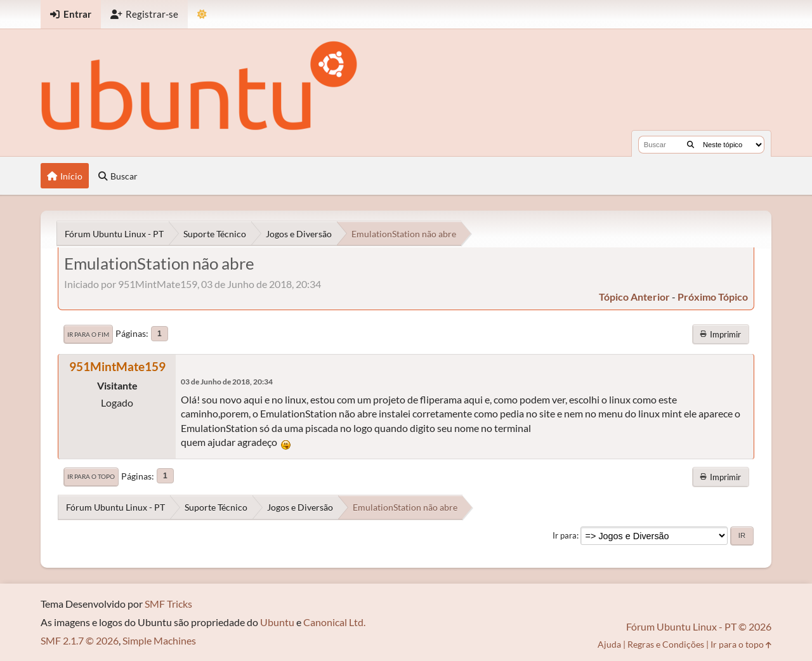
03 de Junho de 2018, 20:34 (227, 382)
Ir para (565, 535)
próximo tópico (713, 297)
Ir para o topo (91, 476)
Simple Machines (159, 640)
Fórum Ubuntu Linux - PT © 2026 (699, 626)
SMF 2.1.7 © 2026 (80, 640)
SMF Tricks (168, 604)
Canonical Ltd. (334, 622)
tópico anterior (634, 297)
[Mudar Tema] (202, 14)
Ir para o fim (88, 334)
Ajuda (609, 644)
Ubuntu (277, 622)
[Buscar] (691, 145)
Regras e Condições (666, 644)
